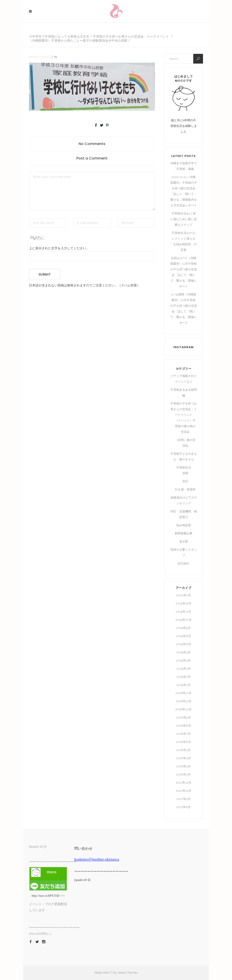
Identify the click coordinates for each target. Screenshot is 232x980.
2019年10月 (184, 620)
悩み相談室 (184, 525)
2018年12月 (184, 693)
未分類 (184, 541)
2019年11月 (184, 612)
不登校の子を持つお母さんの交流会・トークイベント (131, 36)
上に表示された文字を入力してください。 (59, 248)
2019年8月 (184, 636)
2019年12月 (184, 603)
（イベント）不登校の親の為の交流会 (185, 426)
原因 (185, 473)
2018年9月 (184, 717)
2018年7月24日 (40, 57)
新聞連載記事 (184, 533)
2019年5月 (184, 652)
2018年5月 (184, 750)
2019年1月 (184, 685)
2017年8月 (184, 807)
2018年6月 (184, 742)
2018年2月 (184, 774)
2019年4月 (184, 660)
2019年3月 (184, 669)
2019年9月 (184, 628)
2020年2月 (184, 595)
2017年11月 (184, 791)
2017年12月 (184, 783)
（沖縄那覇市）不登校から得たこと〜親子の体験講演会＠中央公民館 (78, 40)
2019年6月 (184, 644)
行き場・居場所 (185, 489)
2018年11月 (184, 701)
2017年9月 (184, 799)
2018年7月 (184, 734)
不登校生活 (184, 467)
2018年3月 (184, 766)
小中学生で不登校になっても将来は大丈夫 (59, 36)
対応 (185, 481)
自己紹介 (184, 563)
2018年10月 (184, 709)
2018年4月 (184, 758)
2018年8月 (184, 726)
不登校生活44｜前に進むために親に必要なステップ (184, 219)
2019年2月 (184, 677)
